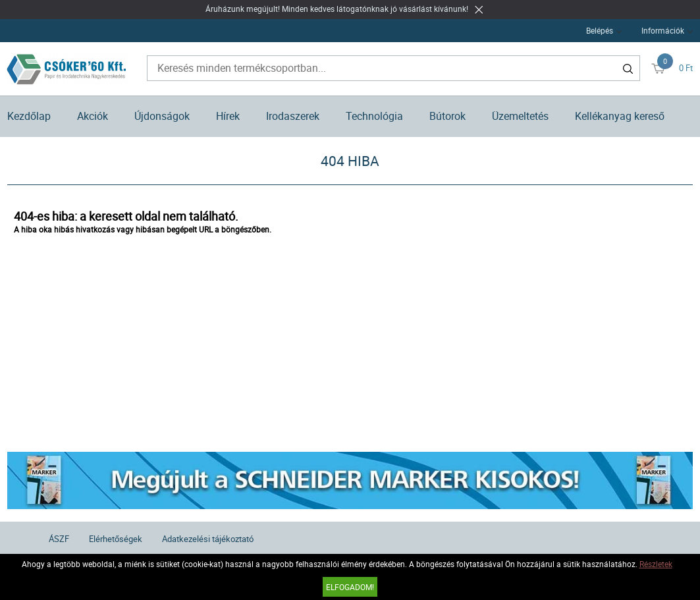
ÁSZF (59, 539)
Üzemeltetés (520, 116)
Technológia (374, 116)
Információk (663, 30)
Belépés (600, 30)
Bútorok (447, 116)
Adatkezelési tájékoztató (208, 539)
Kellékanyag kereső (620, 116)
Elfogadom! (350, 587)
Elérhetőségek (116, 539)
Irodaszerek (293, 116)
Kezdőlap (29, 116)
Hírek (228, 116)
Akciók (93, 116)
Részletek (656, 564)
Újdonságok (162, 116)
